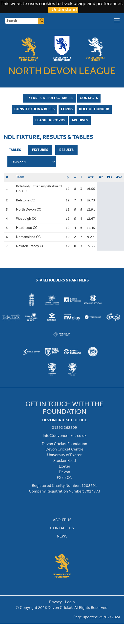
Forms (67, 109)
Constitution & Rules (34, 109)
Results (66, 150)
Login (70, 602)
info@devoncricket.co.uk (65, 436)
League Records (50, 120)
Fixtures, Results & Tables (49, 98)
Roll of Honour (94, 109)
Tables (15, 150)
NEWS (62, 536)
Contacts (89, 98)
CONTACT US (62, 528)
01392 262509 (64, 427)
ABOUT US (62, 520)
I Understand (63, 10)
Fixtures (40, 150)
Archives (80, 120)
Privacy (55, 602)
